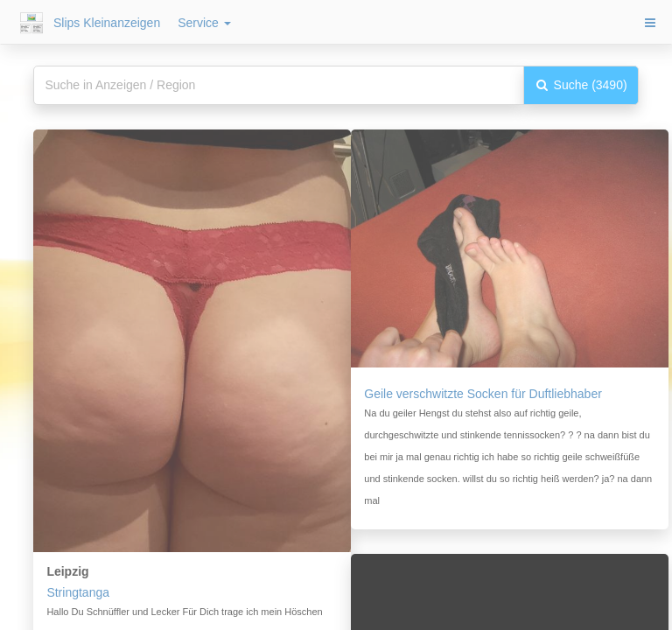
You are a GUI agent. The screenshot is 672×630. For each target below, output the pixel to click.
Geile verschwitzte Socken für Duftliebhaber (483, 394)
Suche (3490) (581, 85)
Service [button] (204, 23)
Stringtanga (78, 592)
